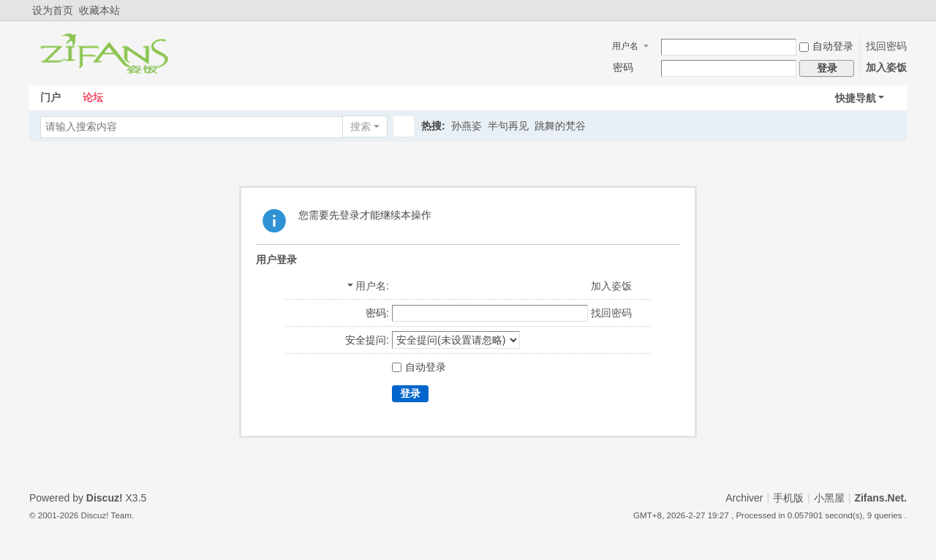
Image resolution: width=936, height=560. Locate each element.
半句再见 (508, 126)
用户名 (625, 46)
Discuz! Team (106, 515)
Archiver (744, 498)
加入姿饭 (886, 67)
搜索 (361, 126)
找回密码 (886, 46)
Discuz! (105, 498)
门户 (50, 97)
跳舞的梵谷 (560, 126)
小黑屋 (829, 498)
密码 (623, 67)
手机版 (788, 498)
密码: (377, 313)
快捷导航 (856, 98)
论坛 (93, 97)
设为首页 (53, 10)
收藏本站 (99, 10)
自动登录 (826, 46)
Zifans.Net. (880, 498)
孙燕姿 (467, 126)
